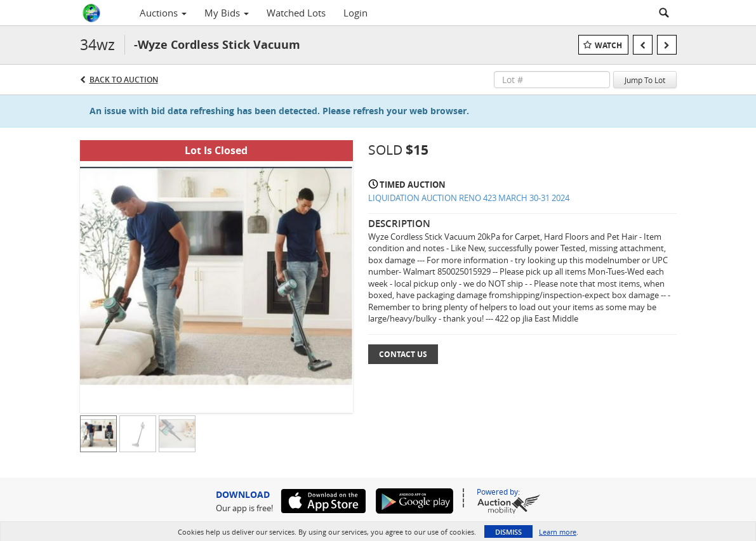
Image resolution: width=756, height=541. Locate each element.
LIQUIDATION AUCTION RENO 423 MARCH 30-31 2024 (469, 198)
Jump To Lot (645, 80)
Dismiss (508, 532)
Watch (608, 45)
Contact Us (403, 354)
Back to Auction (124, 80)
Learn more (558, 532)
